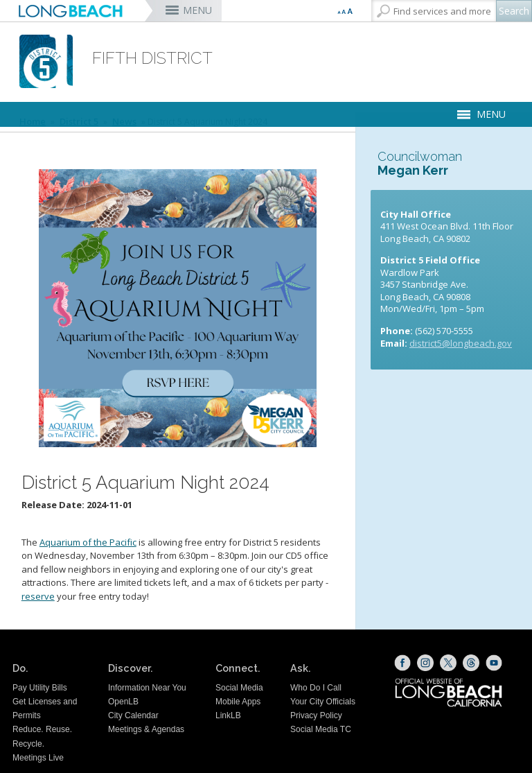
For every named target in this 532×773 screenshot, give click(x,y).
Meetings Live (38, 758)
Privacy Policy (316, 715)
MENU (197, 10)
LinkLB (228, 715)
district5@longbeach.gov (461, 343)
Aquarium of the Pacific (88, 542)
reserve (38, 596)
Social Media (239, 688)
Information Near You (147, 688)
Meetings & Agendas (146, 729)
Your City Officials (323, 702)
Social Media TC (321, 729)
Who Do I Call (316, 688)
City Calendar (133, 715)
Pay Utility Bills (40, 688)
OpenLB (123, 702)
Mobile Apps (238, 702)
